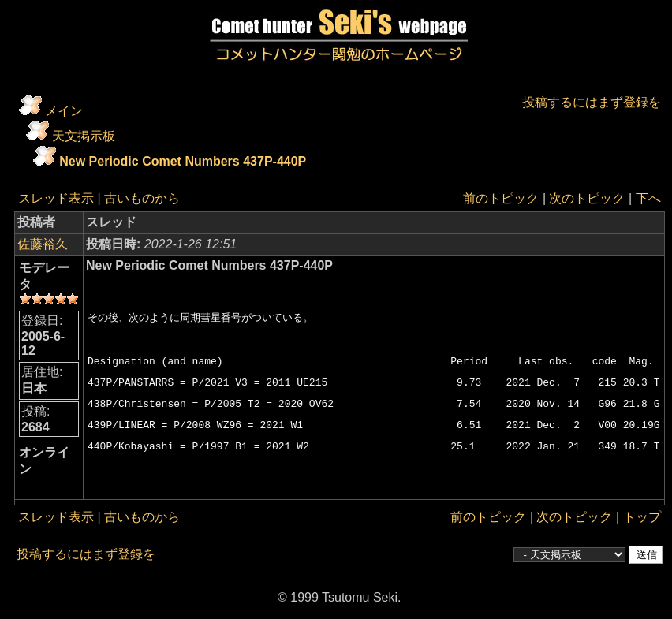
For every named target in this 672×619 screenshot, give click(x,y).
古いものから (142, 198)
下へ (648, 198)
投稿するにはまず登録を (591, 102)
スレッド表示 (56, 198)
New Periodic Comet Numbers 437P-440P (183, 161)
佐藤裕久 (43, 244)
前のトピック (501, 198)
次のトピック (587, 198)
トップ (641, 517)
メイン (64, 111)
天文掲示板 (84, 136)
